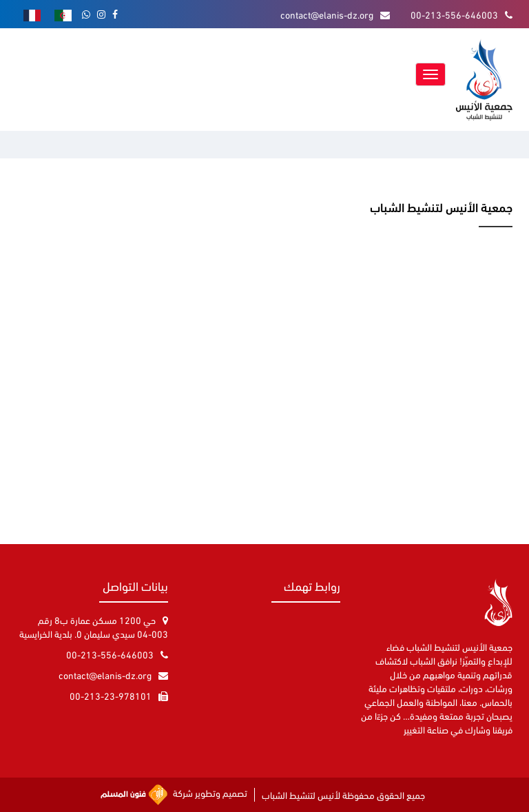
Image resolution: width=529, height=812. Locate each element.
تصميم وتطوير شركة (174, 795)
